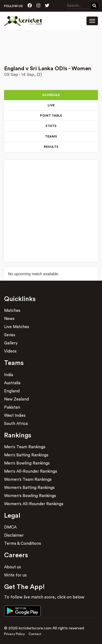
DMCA (10, 527)
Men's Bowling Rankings (27, 463)
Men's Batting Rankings (26, 455)
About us (13, 567)
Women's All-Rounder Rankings (34, 504)
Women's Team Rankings (28, 480)
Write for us (15, 575)
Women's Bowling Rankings (30, 496)
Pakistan (12, 407)
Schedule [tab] (51, 95)
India (9, 375)
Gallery (11, 343)
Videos (10, 351)
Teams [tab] (51, 136)
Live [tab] (51, 105)
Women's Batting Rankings (29, 488)
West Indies (15, 416)
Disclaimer (14, 535)
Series (10, 335)
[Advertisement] (51, 45)
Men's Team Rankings (25, 447)
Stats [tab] (51, 126)
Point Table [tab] (51, 116)
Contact (35, 634)
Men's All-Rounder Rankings (31, 471)
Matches (12, 311)
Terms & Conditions (23, 544)
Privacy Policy (14, 634)
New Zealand (16, 399)
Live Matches (17, 327)
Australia (12, 383)
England (12, 391)
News (9, 319)
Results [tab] (51, 147)
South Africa (16, 424)
